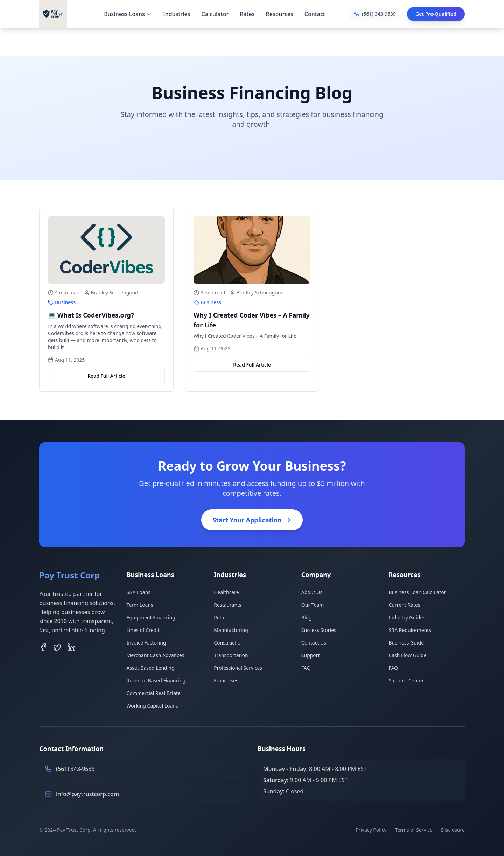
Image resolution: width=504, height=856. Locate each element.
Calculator (215, 14)
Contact (315, 14)
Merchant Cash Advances (156, 655)
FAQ (306, 668)
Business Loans (128, 14)
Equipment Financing (151, 617)
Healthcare (226, 592)
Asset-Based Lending (151, 668)
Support (311, 655)
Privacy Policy (371, 830)
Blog (307, 617)
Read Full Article (106, 376)
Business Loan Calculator (417, 592)
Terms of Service (414, 830)
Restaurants (228, 605)
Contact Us (314, 643)
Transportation (231, 655)
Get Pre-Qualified (436, 14)
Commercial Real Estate (154, 693)
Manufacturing (231, 630)
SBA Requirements (410, 630)
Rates (247, 14)
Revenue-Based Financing (156, 680)
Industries (177, 14)
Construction (229, 643)
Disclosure (453, 830)
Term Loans (140, 605)
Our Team (313, 605)
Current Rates (404, 605)
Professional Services (238, 668)
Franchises (226, 680)
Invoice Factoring (146, 643)
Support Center (406, 680)
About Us (312, 592)
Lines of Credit (143, 630)
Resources (280, 14)
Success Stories (319, 630)
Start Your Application (252, 520)
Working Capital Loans (152, 706)
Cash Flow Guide (407, 655)
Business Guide (406, 643)
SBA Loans (139, 592)
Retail (220, 617)
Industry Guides (407, 617)
